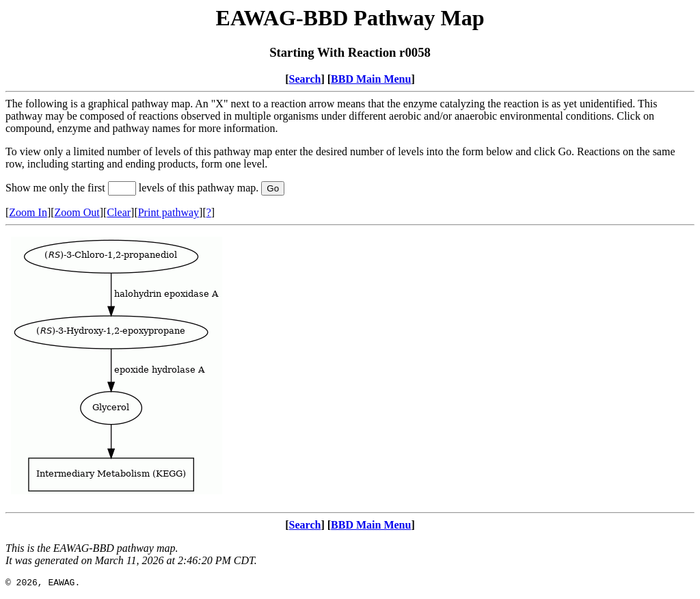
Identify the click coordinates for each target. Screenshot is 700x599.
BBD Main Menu (371, 79)
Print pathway (169, 212)
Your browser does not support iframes (350, 369)
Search (305, 79)
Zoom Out (77, 212)
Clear (119, 212)
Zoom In (28, 212)
